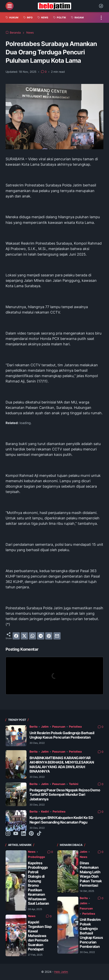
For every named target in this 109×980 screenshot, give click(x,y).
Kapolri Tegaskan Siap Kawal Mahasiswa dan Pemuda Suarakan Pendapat (40, 936)
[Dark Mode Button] (101, 6)
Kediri (45, 812)
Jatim (45, 727)
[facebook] (16, 636)
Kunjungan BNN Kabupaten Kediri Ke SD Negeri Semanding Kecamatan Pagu (61, 820)
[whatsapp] (32, 636)
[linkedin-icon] (24, 834)
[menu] (10, 6)
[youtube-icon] (16, 834)
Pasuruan (59, 727)
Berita (33, 727)
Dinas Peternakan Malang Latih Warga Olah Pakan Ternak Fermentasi (91, 874)
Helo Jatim (61, 972)
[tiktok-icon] (39, 834)
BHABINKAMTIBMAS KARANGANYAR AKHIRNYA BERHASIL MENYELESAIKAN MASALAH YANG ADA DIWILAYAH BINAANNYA (62, 765)
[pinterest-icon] (31, 834)
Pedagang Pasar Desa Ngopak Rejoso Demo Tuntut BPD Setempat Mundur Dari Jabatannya (65, 795)
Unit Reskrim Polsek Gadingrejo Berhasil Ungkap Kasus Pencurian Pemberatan (62, 735)
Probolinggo (36, 857)
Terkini (74, 784)
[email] (57, 636)
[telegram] (41, 636)
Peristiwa (75, 727)
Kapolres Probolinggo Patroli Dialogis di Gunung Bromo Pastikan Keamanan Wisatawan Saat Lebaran (38, 883)
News (32, 852)
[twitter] (24, 636)
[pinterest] (49, 636)
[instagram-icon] (8, 834)
